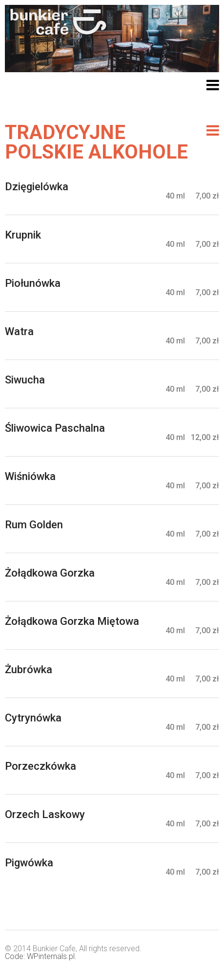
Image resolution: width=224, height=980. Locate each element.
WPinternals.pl (51, 956)
